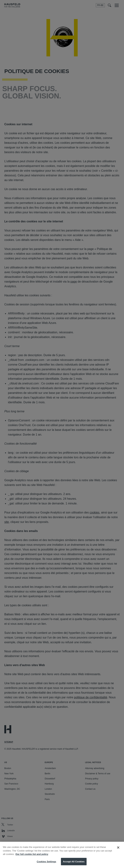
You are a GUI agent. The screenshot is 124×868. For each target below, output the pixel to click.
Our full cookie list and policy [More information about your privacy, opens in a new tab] (32, 858)
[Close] (118, 851)
